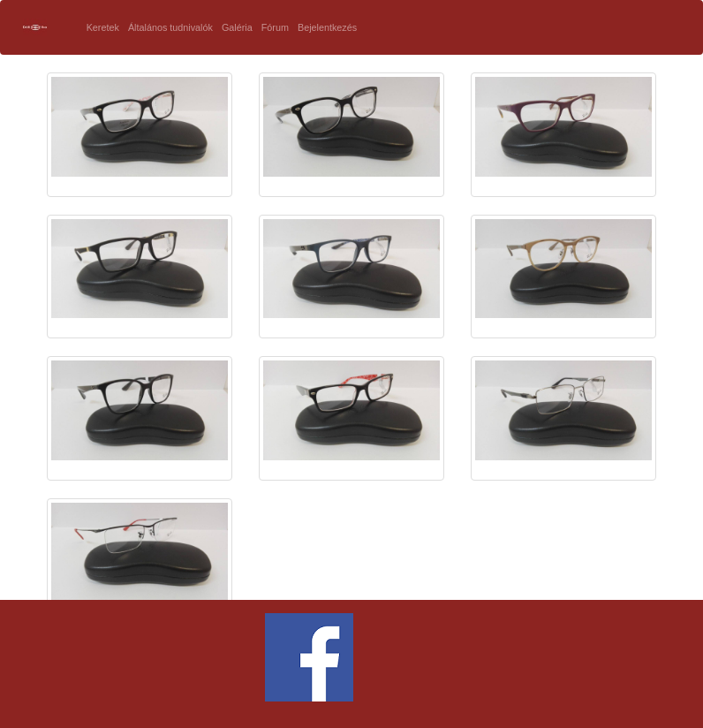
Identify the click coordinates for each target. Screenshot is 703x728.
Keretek (103, 27)
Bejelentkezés (327, 27)
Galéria (237, 27)
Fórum (275, 27)
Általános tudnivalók (170, 27)
